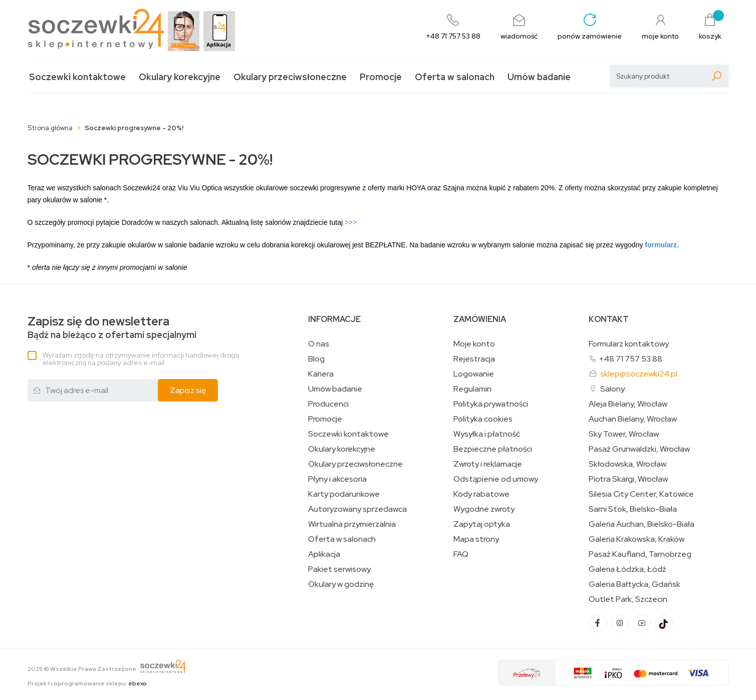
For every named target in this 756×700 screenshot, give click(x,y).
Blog (316, 359)
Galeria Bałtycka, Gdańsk (635, 584)
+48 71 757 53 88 (631, 359)
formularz (661, 245)
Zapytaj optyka (482, 524)
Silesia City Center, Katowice (641, 494)
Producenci (328, 404)
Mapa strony (476, 539)
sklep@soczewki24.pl (639, 374)
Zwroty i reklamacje (488, 464)
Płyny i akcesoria (337, 479)
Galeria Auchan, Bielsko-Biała (642, 524)
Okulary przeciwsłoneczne (290, 77)
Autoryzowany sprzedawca (357, 509)
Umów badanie (539, 77)
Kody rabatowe (481, 494)
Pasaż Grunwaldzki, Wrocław (639, 449)
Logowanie (474, 374)
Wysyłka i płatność (487, 434)
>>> (351, 222)
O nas (319, 344)
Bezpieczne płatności (493, 449)
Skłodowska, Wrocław (627, 464)
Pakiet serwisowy (339, 569)
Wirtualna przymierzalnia (352, 524)
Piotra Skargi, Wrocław (628, 479)
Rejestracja (474, 359)
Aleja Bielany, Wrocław (628, 404)
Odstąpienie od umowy (496, 479)
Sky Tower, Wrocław (624, 434)
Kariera (321, 374)
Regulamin (472, 389)
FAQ (461, 554)
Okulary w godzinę (341, 584)
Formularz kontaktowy (629, 344)
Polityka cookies (483, 419)
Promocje (381, 77)
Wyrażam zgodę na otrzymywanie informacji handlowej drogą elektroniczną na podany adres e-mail (141, 359)
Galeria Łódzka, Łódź (627, 569)
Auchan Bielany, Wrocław (633, 419)
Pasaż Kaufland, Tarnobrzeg (640, 554)
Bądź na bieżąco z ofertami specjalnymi (112, 328)
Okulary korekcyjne (180, 77)
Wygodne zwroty (484, 509)
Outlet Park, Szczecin (628, 599)
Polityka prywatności (491, 404)
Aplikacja (324, 554)
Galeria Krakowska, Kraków (637, 539)
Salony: (613, 389)
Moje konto (474, 344)
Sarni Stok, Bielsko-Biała (633, 509)
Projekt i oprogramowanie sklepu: (87, 683)
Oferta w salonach (455, 77)
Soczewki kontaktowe (77, 77)
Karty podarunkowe (344, 494)
